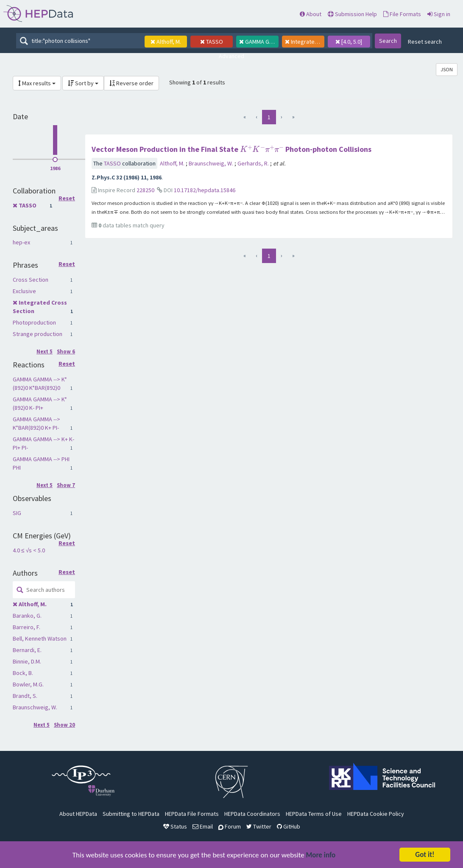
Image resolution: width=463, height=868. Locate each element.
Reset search (425, 42)
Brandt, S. (25, 696)
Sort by (83, 83)
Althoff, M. (33, 604)
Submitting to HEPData (131, 814)
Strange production (38, 334)
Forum (230, 826)
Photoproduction (34, 322)
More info (321, 857)
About (311, 14)
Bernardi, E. (27, 650)
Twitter (259, 826)
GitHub (289, 826)
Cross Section (31, 280)
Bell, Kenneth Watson (40, 638)
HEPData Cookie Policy (376, 814)
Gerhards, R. (254, 163)
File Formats (402, 14)
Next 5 (45, 351)
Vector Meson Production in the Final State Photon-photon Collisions (231, 149)
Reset (67, 199)
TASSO (28, 205)
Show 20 (64, 725)
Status (175, 826)
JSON (447, 69)
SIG (17, 513)
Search (388, 41)
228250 (145, 190)
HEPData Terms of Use (314, 814)
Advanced (231, 56)
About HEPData (78, 814)
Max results (37, 83)
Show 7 (66, 485)
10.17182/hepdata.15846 (205, 190)
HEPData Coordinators (252, 814)
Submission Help (352, 14)
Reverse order (131, 83)
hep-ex (21, 242)
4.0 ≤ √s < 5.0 (29, 550)
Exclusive (24, 291)
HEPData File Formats (192, 814)
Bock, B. (23, 673)
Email (203, 826)
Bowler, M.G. (28, 684)
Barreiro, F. (26, 627)
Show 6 (66, 351)
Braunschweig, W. (35, 707)
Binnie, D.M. (27, 661)
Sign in (439, 14)
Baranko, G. (27, 616)
